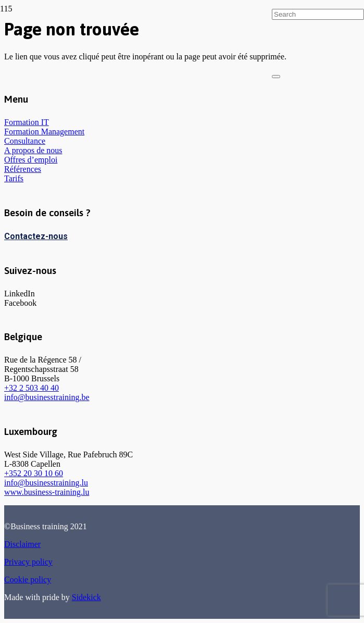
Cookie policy (28, 580)
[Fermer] (276, 77)
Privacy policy (28, 562)
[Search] (318, 14)
